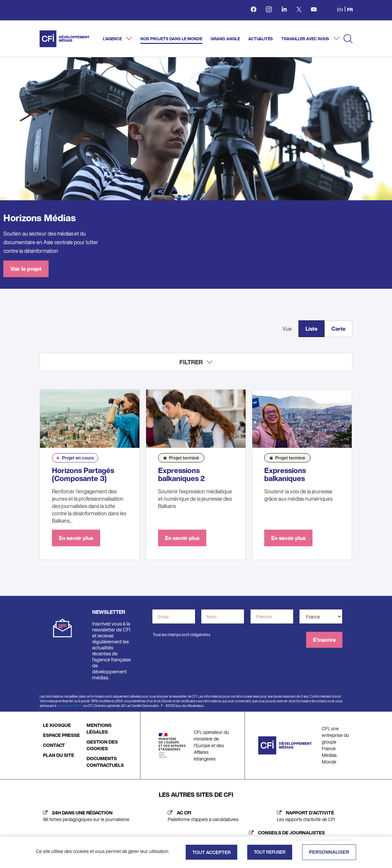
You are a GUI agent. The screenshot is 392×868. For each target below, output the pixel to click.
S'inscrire (324, 640)
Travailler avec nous (306, 39)
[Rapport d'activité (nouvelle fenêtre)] (304, 816)
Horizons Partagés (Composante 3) (83, 474)
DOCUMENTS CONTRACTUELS (105, 762)
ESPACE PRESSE (61, 735)
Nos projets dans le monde (171, 39)
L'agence (113, 39)
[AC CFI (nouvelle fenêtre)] (201, 816)
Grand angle (225, 39)
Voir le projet (26, 269)
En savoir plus (76, 538)
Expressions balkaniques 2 (182, 474)
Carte (338, 329)
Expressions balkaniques (285, 474)
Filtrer (191, 362)
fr (350, 9)
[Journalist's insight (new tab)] (299, 836)
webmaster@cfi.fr (70, 706)
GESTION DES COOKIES (102, 745)
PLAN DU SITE (59, 755)
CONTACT (54, 745)
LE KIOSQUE (57, 725)
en (340, 9)
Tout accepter (211, 852)
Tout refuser (270, 852)
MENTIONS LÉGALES (99, 728)
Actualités (261, 39)
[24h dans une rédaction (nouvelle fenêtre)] (85, 816)
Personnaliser (329, 852)
